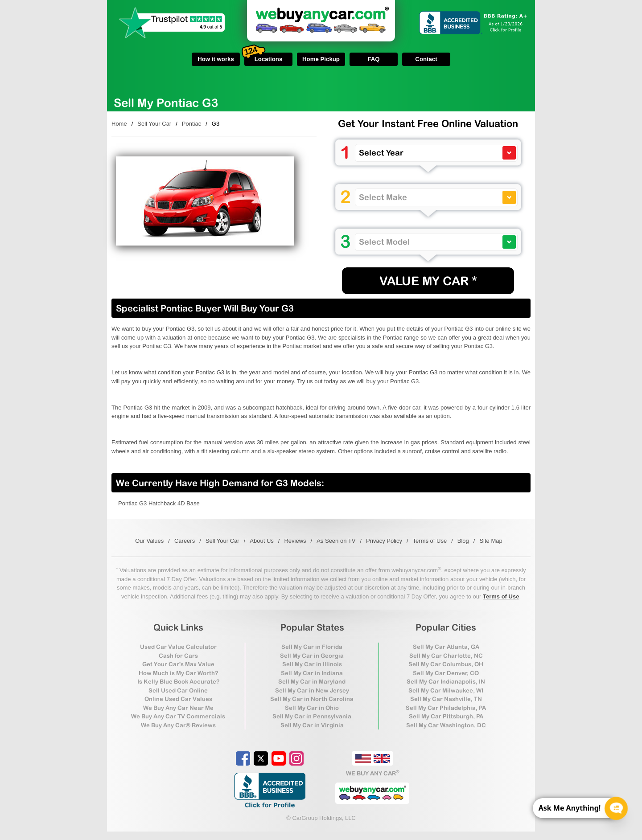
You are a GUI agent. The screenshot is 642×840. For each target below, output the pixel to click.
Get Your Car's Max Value (178, 664)
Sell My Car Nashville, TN (446, 699)
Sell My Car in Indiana (312, 673)
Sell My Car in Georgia (312, 656)
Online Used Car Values (178, 699)
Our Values (149, 541)
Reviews (295, 541)
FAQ (373, 59)
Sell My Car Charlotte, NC (446, 656)
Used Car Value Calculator (178, 647)
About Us (261, 541)
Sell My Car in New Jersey (312, 690)
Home (119, 124)
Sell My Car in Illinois (312, 664)
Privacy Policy (384, 541)
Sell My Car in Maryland (312, 682)
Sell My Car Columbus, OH (446, 664)
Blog (463, 541)
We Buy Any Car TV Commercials (178, 716)
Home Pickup (321, 59)
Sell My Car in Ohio (312, 708)
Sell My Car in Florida (312, 647)
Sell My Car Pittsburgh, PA (446, 716)
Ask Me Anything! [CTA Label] (570, 808)
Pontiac (191, 124)
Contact (426, 59)
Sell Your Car (154, 124)
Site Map (491, 541)
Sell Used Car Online (178, 690)
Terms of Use (430, 541)
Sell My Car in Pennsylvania (312, 716)
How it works (216, 59)
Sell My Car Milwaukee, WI (446, 690)
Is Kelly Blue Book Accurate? (178, 682)
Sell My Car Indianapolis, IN (446, 682)
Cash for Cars (178, 656)
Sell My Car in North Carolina (312, 699)
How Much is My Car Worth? (178, 673)
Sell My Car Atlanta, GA (446, 647)
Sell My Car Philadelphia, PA (446, 708)
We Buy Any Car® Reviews (178, 725)
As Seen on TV (336, 541)
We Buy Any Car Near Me (178, 708)
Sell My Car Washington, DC (446, 725)
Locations (263, 57)
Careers (185, 541)
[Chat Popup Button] (616, 808)
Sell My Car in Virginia (312, 725)
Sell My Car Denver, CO (446, 673)
